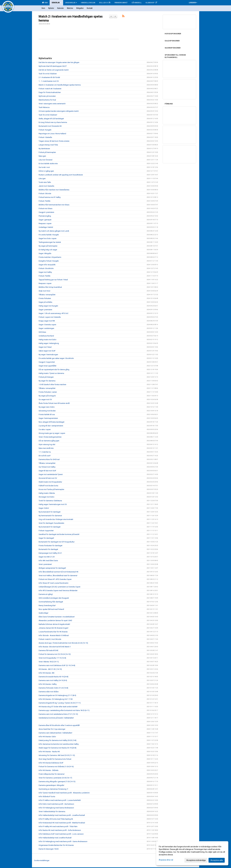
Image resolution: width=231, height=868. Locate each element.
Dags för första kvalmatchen (50, 92)
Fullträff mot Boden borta (48, 486)
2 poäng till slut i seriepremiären (51, 426)
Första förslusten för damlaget (50, 546)
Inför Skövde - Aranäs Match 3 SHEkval (54, 635)
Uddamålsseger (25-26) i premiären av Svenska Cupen (60, 587)
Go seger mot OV (45, 399)
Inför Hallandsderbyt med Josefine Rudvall (55, 838)
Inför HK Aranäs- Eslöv (47, 737)
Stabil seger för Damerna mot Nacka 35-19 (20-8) (58, 748)
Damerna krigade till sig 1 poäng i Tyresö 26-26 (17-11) (60, 703)
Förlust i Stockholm (46, 268)
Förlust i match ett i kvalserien (50, 89)
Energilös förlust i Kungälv (49, 261)
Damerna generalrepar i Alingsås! (51, 785)
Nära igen (42, 156)
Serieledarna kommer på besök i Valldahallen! (56, 718)
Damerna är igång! (46, 594)
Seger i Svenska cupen (47, 325)
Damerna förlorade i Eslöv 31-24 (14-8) (53, 688)
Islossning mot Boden (47, 411)
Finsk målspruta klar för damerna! (52, 774)
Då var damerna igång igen (49, 441)
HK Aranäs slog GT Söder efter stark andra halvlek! (58, 707)
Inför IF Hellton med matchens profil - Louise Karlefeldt (60, 800)
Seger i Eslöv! (44, 508)
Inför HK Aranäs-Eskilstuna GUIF (51, 763)
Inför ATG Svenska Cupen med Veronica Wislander (58, 591)
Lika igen (42, 179)
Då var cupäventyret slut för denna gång (54, 370)
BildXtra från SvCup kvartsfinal (50, 287)
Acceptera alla (217, 860)
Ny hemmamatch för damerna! (50, 516)
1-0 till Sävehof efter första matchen (52, 385)
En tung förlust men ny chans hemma (53, 122)
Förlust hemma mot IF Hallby (50, 197)
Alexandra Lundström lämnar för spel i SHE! (55, 620)
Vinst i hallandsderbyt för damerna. (52, 811)
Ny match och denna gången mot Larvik (54, 231)
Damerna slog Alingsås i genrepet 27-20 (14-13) (57, 782)
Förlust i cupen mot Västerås (50, 317)
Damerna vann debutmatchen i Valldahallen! (55, 733)
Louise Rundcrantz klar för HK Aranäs (53, 632)
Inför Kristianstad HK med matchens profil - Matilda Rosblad (62, 823)
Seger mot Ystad (45, 347)
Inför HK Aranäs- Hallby (48, 684)
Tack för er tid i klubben (48, 74)
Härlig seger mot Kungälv (48, 306)
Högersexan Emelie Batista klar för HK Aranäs (56, 845)
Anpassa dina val (166, 860)
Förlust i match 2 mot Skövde (50, 639)
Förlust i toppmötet (46, 531)
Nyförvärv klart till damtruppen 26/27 (53, 66)
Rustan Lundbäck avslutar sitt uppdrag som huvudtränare (61, 175)
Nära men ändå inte (46, 448)
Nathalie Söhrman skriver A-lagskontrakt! (54, 624)
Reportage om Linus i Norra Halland (52, 134)
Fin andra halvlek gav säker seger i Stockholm (56, 358)
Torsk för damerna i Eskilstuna (50, 501)
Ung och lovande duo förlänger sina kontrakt (56, 519)
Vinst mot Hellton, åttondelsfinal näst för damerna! (58, 576)
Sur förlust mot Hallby (47, 467)
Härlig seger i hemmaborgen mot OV (53, 504)
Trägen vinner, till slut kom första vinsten (54, 141)
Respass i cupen (45, 223)
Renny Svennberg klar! (47, 605)
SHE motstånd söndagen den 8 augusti (54, 598)
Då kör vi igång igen (46, 171)
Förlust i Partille (44, 201)
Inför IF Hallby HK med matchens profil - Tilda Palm (58, 826)
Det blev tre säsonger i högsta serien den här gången (59, 62)
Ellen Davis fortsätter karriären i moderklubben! (57, 617)
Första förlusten (45, 298)
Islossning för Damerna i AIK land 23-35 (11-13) (57, 755)
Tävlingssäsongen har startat (50, 242)
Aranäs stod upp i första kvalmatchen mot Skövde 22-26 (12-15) (63, 643)
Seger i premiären (45, 310)
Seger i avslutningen (46, 328)
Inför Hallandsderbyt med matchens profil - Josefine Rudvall (62, 815)
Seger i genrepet (45, 220)
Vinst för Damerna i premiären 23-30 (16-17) (55, 778)
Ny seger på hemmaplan (48, 246)
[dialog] (192, 853)
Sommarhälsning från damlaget (51, 602)
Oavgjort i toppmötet (47, 362)
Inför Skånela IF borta (47, 797)
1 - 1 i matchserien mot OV (49, 81)
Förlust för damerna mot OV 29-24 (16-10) (55, 654)
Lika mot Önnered (45, 160)
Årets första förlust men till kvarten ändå (54, 403)
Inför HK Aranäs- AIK (47, 673)
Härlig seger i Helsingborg (49, 343)
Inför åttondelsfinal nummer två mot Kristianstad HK (59, 572)
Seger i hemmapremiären (48, 418)
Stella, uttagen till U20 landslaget (51, 119)
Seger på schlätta (45, 302)
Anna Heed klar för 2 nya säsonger (52, 729)
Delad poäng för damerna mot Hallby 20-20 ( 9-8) (58, 740)
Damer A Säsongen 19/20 (49, 849)
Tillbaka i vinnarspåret (47, 295)
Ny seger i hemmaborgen (48, 355)
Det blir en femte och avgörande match (54, 70)
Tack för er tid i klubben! (48, 115)
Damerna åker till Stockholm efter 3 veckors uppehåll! (59, 725)
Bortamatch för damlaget (48, 549)
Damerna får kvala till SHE (48, 650)
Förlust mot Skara (45, 208)
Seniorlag (56, 3)
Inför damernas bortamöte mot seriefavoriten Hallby (59, 744)
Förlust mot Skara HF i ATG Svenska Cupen (55, 579)
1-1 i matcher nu (45, 452)
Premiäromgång (45, 216)
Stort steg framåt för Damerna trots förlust (55, 759)
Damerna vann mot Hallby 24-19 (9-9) (53, 680)
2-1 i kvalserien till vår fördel (49, 77)
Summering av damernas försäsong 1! (53, 789)
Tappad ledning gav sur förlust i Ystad (53, 280)
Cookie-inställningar (42, 860)
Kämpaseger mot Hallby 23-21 (50, 553)
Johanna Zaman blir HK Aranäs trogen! (54, 628)
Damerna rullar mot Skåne (49, 692)
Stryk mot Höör (44, 291)
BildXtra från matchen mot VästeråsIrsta (54, 190)
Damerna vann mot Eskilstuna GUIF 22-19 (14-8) (57, 665)
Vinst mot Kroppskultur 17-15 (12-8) (52, 658)
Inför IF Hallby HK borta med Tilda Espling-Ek (56, 819)
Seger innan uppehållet (47, 366)
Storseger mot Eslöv (46, 497)
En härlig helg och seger (48, 250)
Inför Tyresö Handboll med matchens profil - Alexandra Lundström (64, 793)
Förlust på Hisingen (46, 377)
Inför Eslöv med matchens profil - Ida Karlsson (56, 804)
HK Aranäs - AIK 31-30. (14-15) (50, 669)
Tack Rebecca (44, 107)
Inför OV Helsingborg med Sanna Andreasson (56, 808)
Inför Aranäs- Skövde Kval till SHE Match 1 (55, 647)
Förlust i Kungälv (45, 130)
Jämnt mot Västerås (46, 186)
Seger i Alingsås (45, 253)
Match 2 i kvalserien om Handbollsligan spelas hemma (60, 85)
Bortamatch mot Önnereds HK (50, 126)
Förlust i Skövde (45, 193)
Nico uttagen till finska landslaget (51, 422)
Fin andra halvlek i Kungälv (49, 235)
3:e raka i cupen (45, 429)
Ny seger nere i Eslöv (47, 407)
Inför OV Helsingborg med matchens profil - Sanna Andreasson (63, 841)
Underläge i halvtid (46, 227)
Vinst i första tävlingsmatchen (50, 437)
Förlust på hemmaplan (47, 152)
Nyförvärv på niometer (47, 96)
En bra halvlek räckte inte (48, 164)
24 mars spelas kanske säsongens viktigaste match (59, 111)
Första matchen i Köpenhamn (50, 257)
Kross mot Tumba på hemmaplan (51, 489)
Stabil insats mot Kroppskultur (50, 482)
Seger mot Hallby (45, 272)
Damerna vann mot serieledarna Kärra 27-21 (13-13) (58, 714)
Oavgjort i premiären (46, 212)
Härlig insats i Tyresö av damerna (51, 373)
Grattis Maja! (43, 613)
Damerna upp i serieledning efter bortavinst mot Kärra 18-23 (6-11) (64, 710)
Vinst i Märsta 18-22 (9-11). (49, 662)
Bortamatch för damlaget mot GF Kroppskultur (57, 542)
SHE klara (42, 332)
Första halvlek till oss (47, 414)
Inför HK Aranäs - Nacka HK (49, 752)
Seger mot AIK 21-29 (47, 557)
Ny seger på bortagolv (47, 396)
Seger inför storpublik (47, 265)
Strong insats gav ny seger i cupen (52, 433)
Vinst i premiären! (45, 564)
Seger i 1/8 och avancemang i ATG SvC (54, 313)
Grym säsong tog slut (47, 444)
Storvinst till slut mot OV (48, 478)
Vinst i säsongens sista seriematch (52, 104)
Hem (45, 3)
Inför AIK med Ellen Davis (48, 561)
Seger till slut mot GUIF (47, 471)
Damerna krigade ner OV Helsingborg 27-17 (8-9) (57, 695)
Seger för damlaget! (46, 538)
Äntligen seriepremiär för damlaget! (52, 568)
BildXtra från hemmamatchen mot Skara (54, 205)
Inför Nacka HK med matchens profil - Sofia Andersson (60, 830)
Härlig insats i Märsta (47, 493)
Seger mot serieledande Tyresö (51, 474)
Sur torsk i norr (44, 167)
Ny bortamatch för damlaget (50, 512)
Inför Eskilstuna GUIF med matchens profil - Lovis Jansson (61, 834)
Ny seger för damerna (47, 381)
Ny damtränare (44, 149)
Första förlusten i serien (48, 392)
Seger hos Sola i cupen (48, 238)
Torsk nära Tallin (45, 182)
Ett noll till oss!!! (45, 456)
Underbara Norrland (46, 336)
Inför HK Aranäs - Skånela (48, 770)
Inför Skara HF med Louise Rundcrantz (54, 583)
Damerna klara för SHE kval (49, 459)
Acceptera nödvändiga (196, 860)
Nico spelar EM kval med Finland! (51, 609)
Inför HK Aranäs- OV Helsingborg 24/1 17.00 (56, 699)
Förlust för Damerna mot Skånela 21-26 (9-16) (56, 767)
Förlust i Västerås (45, 137)
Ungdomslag (71, 3)
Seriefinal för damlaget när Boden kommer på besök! (59, 534)
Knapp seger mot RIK (47, 321)
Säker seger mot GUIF (47, 351)
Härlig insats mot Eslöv (47, 340)
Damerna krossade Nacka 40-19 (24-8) (54, 677)
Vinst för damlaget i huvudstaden (51, 523)
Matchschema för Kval (47, 100)
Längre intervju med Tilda (48, 145)
